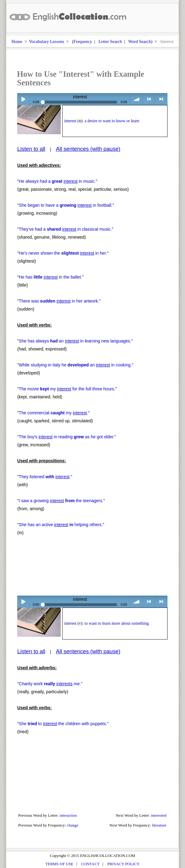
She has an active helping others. (61, 525)
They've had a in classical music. (65, 229)
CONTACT (90, 864)
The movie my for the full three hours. (67, 389)
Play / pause (23, 99)
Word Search (140, 41)
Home (17, 41)
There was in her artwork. (59, 301)
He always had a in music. (57, 181)
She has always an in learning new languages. (75, 341)
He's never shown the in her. (63, 253)
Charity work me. (50, 684)
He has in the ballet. (50, 277)
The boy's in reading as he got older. (67, 437)
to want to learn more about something (117, 623)
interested (159, 815)
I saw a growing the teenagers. (61, 501)
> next (161, 99)
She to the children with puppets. (63, 724)
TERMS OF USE (59, 864)
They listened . (45, 477)
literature (159, 825)
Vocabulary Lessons (47, 41)
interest (70, 121)
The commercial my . (53, 413)
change (73, 825)
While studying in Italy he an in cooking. (75, 365)
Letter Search (110, 41)
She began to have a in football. (66, 205)
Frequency (83, 41)
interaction (68, 815)
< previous (149, 99)
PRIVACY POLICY (123, 864)
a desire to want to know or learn (112, 121)
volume (137, 99)
